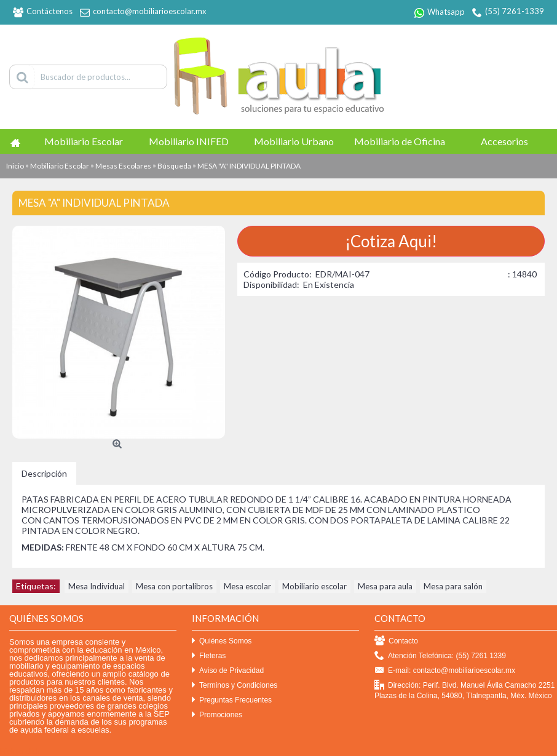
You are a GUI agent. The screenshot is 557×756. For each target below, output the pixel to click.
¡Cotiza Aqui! (391, 241)
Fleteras (209, 656)
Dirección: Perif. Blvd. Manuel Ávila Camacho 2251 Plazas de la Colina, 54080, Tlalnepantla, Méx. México (464, 690)
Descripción (44, 473)
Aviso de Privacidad (228, 671)
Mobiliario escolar (314, 586)
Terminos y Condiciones (235, 686)
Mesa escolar (247, 586)
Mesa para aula (385, 586)
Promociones (217, 715)
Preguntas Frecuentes (232, 700)
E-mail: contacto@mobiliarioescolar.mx (445, 671)
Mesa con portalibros (174, 586)
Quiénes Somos (222, 641)
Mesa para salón (453, 586)
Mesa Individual (97, 586)
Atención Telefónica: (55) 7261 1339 (440, 656)
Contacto (396, 641)
